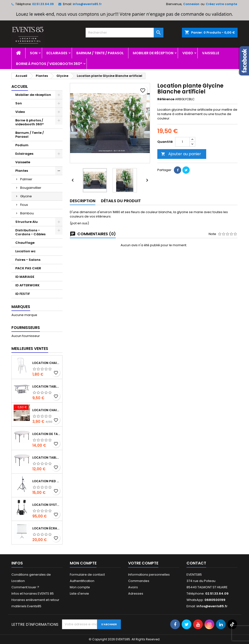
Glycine (26, 196)
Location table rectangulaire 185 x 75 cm (46, 386)
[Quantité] (182, 142)
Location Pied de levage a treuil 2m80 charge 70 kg (46, 481)
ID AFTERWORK (27, 285)
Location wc (25, 251)
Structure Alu (27, 222)
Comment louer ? (25, 587)
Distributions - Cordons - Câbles (30, 232)
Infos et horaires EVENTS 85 (33, 594)
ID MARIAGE (25, 277)
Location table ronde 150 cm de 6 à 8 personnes (46, 458)
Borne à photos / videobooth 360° (49, 64)
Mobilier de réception (153, 53)
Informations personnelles (149, 575)
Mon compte (80, 587)
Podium (22, 145)
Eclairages (57, 53)
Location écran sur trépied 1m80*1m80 (46, 528)
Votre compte (143, 563)
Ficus (24, 205)
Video (188, 53)
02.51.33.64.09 (43, 4)
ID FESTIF (23, 294)
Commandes (139, 581)
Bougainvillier (31, 188)
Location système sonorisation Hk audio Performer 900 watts (46, 505)
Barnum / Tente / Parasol (100, 53)
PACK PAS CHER (28, 268)
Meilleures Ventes (30, 349)
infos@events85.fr (87, 4)
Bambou (27, 213)
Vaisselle (211, 53)
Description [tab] (83, 201)
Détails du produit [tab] (121, 201)
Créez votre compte (221, 4)
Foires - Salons (28, 260)
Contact (196, 563)
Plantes (22, 171)
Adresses (136, 594)
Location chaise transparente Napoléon (46, 410)
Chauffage (25, 243)
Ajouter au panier (181, 154)
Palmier (26, 179)
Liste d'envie (79, 594)
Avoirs (133, 587)
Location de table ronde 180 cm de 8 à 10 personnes (46, 434)
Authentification (82, 581)
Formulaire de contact (87, 575)
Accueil (20, 86)
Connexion (191, 4)
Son (34, 53)
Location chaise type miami (46, 363)
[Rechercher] (124, 33)
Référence (166, 99)
